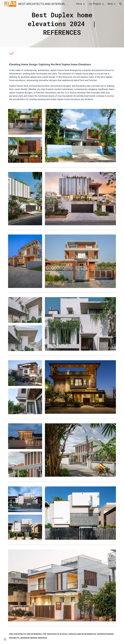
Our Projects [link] (95, 4)
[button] (121, 4)
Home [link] (79, 4)
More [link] (110, 4)
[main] (62, 24)
